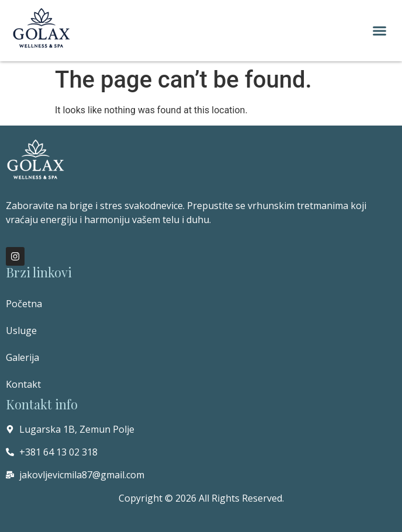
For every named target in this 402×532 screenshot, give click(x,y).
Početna (24, 304)
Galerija (22, 357)
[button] (380, 31)
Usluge (21, 331)
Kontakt (23, 384)
